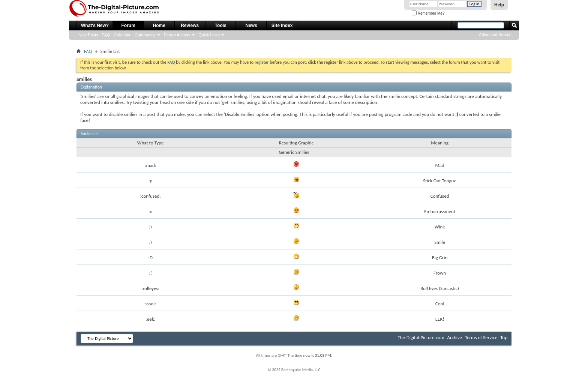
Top (504, 337)
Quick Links (209, 35)
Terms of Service (481, 337)
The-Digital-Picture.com (421, 337)
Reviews (190, 26)
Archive (455, 337)
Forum (128, 26)
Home (159, 26)
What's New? (95, 26)
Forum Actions (177, 35)
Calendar (122, 35)
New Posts (88, 35)
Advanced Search (495, 35)
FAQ (106, 35)
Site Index (282, 26)
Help (499, 5)
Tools (221, 26)
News (251, 26)
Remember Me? (428, 13)
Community (145, 35)
